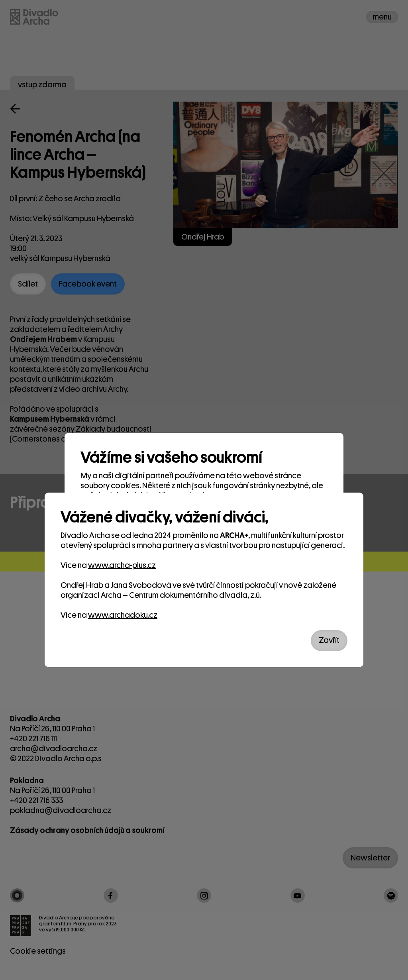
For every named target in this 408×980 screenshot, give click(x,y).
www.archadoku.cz (123, 615)
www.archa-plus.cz (122, 565)
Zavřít (329, 640)
